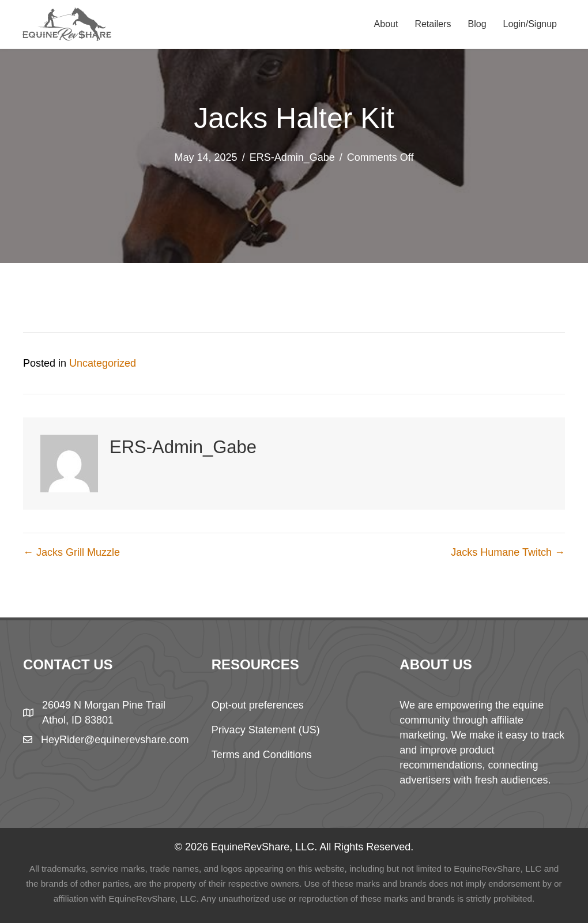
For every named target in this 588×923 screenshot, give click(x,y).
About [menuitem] (386, 24)
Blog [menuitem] (477, 24)
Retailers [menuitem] (433, 24)
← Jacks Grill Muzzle (71, 552)
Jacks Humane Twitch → (508, 552)
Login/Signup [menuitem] (530, 24)
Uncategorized (103, 363)
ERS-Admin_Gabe (292, 157)
